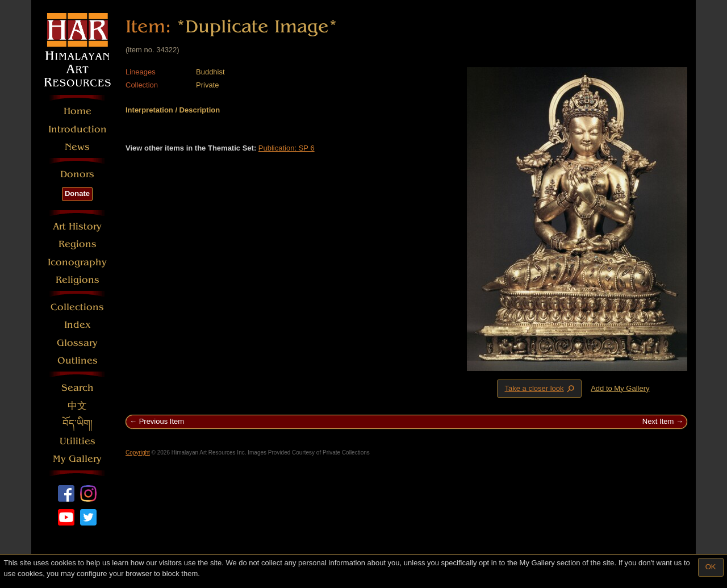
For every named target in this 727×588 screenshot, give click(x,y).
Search (78, 388)
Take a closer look (540, 388)
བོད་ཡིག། (78, 424)
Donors (77, 174)
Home (78, 111)
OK (711, 567)
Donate (77, 193)
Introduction (78, 129)
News (77, 147)
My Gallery (77, 459)
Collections (77, 307)
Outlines (78, 360)
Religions (78, 280)
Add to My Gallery (620, 388)
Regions (78, 244)
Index (78, 325)
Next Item (658, 421)
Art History (77, 226)
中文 (77, 406)
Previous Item (162, 421)
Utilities (78, 441)
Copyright (138, 453)
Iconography (77, 262)
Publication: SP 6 (287, 148)
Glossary (77, 343)
